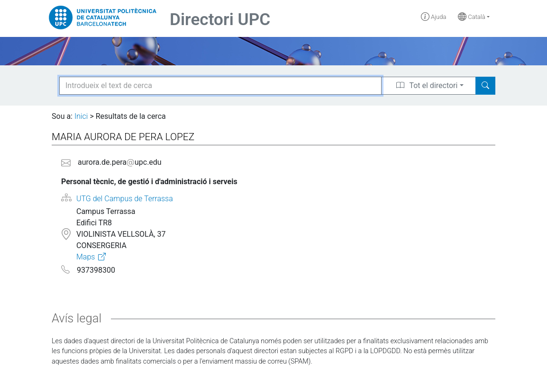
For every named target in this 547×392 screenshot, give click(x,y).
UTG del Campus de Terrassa (125, 199)
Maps (86, 257)
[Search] (485, 86)
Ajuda (434, 17)
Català (472, 17)
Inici (81, 116)
